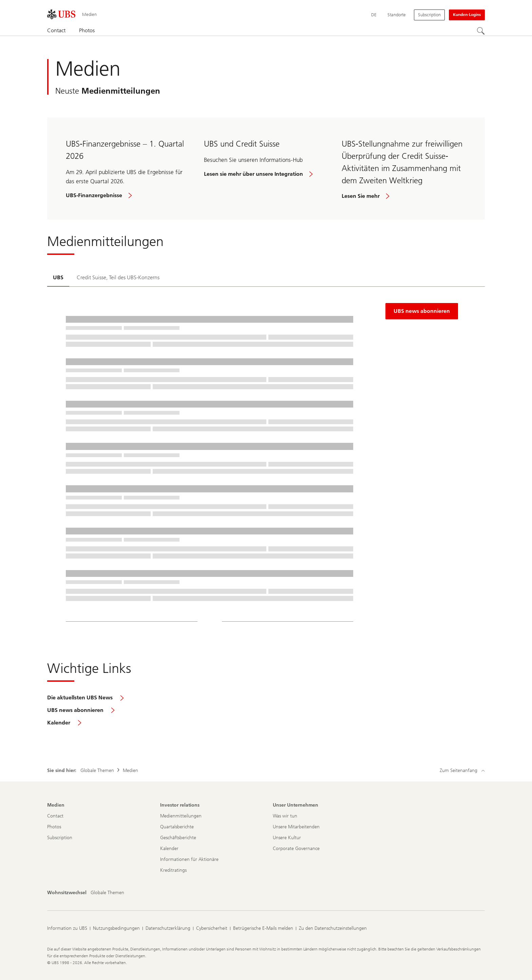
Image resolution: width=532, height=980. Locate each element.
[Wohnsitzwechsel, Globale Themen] (107, 893)
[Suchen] (481, 31)
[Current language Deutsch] (374, 15)
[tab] (58, 278)
